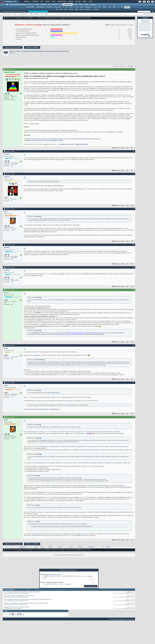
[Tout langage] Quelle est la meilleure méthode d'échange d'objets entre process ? (28, 600)
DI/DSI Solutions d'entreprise (18, 5)
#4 (134, 209)
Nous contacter (113, 619)
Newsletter (62, 2)
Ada (57, 9)
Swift (114, 7)
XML (122, 7)
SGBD (75, 5)
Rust (110, 7)
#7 (134, 290)
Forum (8, 18)
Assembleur (58, 7)
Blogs (47, 2)
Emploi (71, 2)
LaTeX (76, 9)
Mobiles (86, 5)
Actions (15, 14)
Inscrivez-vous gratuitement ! (38, 12)
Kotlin (81, 7)
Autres (127, 7)
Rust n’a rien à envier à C (56, 186)
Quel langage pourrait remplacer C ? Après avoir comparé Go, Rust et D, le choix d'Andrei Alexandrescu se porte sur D (63, 139)
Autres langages (17, 18)
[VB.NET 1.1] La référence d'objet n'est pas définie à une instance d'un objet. (26, 604)
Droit (84, 2)
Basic (61, 9)
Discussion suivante (77, 555)
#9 (134, 383)
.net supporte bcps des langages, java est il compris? (19, 596)
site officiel (36, 355)
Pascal (95, 7)
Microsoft (43, 5)
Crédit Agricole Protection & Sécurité (59, 577)
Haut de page (130, 619)
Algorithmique (40, 7)
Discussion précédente (62, 555)
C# (71, 7)
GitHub (37, 124)
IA (34, 5)
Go (77, 7)
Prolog (81, 9)
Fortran (71, 9)
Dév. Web (55, 5)
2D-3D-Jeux (49, 7)
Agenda (36, 14)
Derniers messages (6, 14)
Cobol (66, 9)
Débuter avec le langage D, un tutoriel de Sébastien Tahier (44, 140)
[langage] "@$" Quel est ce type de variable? (17, 607)
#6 (134, 267)
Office (81, 5)
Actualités (22, 547)
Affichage (130, 66)
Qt (118, 7)
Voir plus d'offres (91, 586)
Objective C (88, 7)
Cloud (30, 5)
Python (105, 7)
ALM (38, 5)
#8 (134, 345)
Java (49, 5)
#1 (134, 69)
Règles (46, 14)
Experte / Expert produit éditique (52, 583)
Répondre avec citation (119, 148)
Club (90, 2)
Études (78, 2)
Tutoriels (35, 2)
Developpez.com (122, 619)
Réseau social (23, 14)
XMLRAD (96, 9)
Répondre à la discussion (13, 47)
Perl (100, 7)
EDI (60, 5)
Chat (53, 2)
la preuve (39, 320)
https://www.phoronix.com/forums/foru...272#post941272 (42, 409)
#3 (134, 174)
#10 (133, 417)
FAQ (42, 2)
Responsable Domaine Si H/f (50, 575)
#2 (134, 151)
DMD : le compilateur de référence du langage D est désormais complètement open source (43, 51)
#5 (134, 245)
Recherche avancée (149, 14)
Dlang (32, 124)
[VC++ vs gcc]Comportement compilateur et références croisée (22, 592)
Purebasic (87, 9)
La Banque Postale (51, 584)
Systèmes (93, 5)
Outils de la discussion (119, 66)
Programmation (68, 5)
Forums (26, 2)
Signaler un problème (32, 47)
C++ (67, 7)
